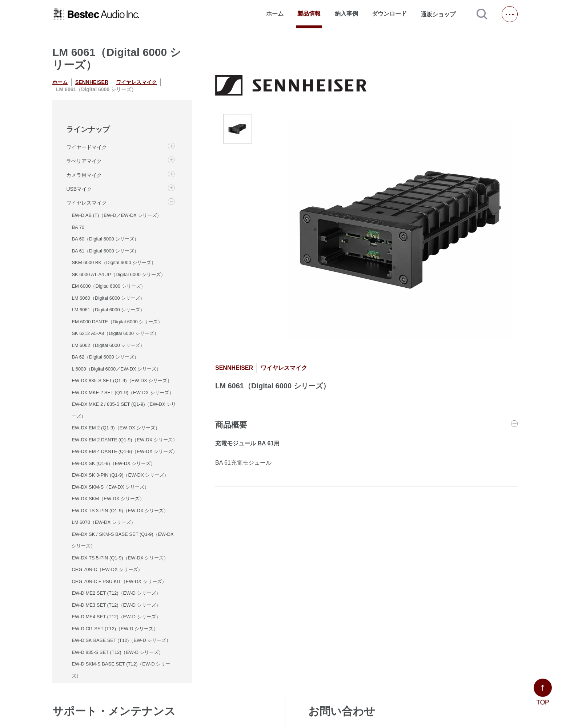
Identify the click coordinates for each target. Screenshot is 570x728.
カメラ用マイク (84, 175)
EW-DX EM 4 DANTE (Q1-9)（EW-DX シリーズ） (125, 451)
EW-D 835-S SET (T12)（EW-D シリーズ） (117, 652)
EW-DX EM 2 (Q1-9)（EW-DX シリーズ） (116, 428)
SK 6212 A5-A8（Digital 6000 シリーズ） (115, 333)
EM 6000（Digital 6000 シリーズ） (108, 286)
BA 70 (78, 227)
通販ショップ (441, 14)
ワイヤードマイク (87, 147)
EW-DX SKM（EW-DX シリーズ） (108, 499)
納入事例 (346, 14)
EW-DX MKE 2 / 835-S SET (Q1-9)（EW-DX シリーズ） (124, 410)
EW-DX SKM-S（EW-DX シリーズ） (110, 487)
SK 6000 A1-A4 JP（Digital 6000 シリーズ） (119, 274)
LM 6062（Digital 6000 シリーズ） (108, 345)
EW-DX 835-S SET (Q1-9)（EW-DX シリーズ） (122, 381)
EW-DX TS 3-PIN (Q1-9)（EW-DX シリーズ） (120, 511)
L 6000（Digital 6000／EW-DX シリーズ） (116, 369)
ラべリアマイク (84, 161)
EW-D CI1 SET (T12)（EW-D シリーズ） (115, 629)
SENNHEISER (92, 82)
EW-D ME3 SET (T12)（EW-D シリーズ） (116, 605)
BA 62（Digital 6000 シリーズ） (105, 357)
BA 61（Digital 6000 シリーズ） (105, 251)
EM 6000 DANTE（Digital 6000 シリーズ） (117, 322)
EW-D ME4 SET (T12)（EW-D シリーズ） (116, 617)
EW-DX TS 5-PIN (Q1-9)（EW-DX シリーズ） (120, 558)
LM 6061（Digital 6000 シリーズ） (108, 310)
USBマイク (79, 189)
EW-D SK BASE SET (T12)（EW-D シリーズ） (121, 640)
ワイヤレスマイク (136, 82)
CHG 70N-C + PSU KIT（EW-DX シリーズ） (119, 581)
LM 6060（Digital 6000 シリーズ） (108, 298)
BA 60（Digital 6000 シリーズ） (105, 239)
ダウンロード (389, 14)
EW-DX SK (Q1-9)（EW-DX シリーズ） (113, 463)
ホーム (275, 14)
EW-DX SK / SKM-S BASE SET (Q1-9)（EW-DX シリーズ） (123, 540)
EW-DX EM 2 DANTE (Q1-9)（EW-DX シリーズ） (125, 440)
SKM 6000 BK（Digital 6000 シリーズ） (114, 262)
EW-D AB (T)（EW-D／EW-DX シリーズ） (117, 215)
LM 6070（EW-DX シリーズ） (103, 522)
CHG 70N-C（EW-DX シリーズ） (107, 569)
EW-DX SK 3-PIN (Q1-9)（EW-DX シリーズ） (120, 475)
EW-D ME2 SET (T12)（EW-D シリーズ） (116, 593)
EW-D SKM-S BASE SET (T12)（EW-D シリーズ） (121, 670)
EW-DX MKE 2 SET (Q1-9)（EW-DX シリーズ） (123, 393)
